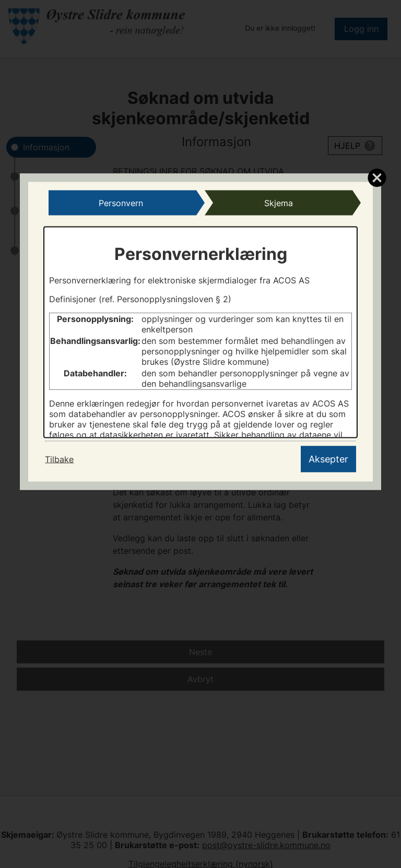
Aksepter (328, 459)
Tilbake (59, 459)
